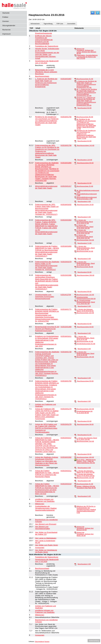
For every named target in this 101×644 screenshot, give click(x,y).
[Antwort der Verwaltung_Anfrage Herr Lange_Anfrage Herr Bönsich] (75, 49)
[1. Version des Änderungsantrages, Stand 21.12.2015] (75, 262)
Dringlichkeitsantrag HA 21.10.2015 (85, 412)
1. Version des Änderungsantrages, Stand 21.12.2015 (86, 263)
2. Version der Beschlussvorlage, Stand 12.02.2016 (85, 227)
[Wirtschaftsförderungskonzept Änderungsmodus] (75, 197)
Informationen (35, 24)
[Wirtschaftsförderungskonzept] (75, 194)
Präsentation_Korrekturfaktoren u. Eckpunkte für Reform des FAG (87, 57)
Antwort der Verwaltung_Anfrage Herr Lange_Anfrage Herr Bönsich (86, 51)
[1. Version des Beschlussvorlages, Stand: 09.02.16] (75, 336)
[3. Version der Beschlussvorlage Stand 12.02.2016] (75, 230)
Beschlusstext (84, 108)
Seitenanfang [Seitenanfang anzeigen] (94, 641)
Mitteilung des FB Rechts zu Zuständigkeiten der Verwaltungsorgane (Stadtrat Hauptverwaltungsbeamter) (86, 509)
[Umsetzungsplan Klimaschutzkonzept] (75, 297)
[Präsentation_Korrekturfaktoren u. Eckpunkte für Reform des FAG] (75, 55)
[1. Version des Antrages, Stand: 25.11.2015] (75, 471)
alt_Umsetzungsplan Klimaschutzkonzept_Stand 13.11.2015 (86, 302)
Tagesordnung (48, 24)
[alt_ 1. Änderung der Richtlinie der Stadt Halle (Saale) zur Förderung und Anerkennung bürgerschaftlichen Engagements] (75, 89)
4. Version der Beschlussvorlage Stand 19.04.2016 (85, 237)
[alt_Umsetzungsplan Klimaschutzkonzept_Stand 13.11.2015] (75, 301)
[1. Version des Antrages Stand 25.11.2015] (75, 438)
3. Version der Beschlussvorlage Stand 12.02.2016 (85, 232)
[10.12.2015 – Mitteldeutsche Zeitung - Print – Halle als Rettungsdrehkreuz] (75, 460)
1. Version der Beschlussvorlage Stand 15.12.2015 (85, 222)
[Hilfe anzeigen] (98, 13)
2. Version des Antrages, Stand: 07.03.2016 (86, 475)
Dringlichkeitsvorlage (86, 344)
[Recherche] (93, 13)
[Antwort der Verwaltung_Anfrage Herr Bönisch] (75, 527)
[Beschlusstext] (75, 108)
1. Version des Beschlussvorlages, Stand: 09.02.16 (86, 338)
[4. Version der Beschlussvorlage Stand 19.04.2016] (75, 235)
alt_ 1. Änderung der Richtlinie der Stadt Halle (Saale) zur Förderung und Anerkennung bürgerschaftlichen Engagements (87, 92)
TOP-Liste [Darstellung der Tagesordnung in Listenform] (60, 24)
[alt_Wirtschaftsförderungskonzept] (75, 191)
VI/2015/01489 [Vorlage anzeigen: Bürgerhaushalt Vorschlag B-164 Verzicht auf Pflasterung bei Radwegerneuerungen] (66, 327)
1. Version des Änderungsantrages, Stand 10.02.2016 (86, 248)
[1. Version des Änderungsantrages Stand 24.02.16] (75, 352)
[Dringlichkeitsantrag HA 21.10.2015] (75, 411)
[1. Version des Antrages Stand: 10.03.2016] (75, 309)
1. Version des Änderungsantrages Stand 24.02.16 (85, 353)
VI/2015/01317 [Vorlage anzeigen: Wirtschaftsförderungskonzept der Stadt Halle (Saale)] (66, 186)
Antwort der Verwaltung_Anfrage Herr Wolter (85, 534)
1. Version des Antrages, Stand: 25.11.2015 (86, 472)
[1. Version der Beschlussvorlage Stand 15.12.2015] (75, 220)
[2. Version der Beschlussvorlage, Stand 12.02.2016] (75, 225)
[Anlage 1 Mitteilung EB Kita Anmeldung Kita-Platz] (75, 486)
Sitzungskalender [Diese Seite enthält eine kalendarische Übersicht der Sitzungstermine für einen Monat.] (9, 26)
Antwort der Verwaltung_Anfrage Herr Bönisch (85, 528)
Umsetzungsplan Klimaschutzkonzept (86, 298)
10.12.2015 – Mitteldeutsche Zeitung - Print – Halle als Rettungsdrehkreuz (86, 461)
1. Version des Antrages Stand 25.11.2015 (87, 439)
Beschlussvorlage (85, 79)
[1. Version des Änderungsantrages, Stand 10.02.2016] (75, 246)
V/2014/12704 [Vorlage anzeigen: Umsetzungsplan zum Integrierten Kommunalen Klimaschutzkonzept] (66, 295)
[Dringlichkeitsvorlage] (75, 344)
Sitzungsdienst (40, 642)
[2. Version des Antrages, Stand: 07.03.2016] (75, 474)
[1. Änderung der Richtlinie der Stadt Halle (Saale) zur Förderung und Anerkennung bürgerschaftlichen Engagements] (75, 81)
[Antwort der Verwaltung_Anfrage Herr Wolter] (75, 533)
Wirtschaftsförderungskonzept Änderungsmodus (87, 198)
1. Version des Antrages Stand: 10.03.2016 (85, 310)
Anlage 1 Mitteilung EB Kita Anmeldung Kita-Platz (86, 487)
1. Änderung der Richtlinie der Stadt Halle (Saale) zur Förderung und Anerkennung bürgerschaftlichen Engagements (87, 84)
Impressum (7, 34)
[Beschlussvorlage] (75, 79)
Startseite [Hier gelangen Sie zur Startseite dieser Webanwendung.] (6, 13)
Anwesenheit (71, 24)
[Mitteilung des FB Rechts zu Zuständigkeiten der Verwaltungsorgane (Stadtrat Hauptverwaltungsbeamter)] (75, 506)
